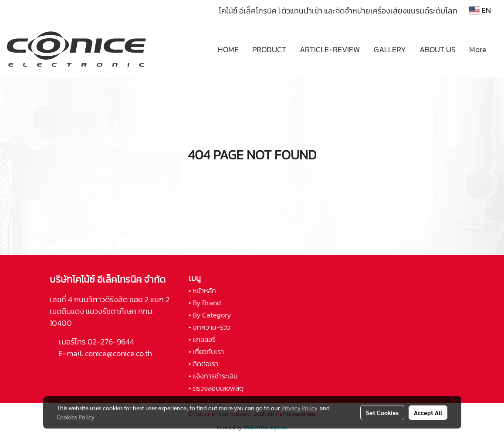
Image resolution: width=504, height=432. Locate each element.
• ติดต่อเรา (203, 364)
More (478, 49)
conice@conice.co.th (119, 353)
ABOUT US (438, 49)
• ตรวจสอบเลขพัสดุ (216, 388)
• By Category (210, 315)
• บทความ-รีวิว (210, 327)
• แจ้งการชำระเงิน (213, 376)
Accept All (428, 412)
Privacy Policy (299, 408)
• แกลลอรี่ (202, 339)
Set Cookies (382, 412)
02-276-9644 (111, 342)
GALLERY (390, 49)
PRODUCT (269, 49)
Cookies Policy (75, 417)
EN (480, 10)
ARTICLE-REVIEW (330, 49)
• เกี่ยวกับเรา (206, 351)
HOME (228, 49)
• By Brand (205, 303)
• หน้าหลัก (202, 290)
